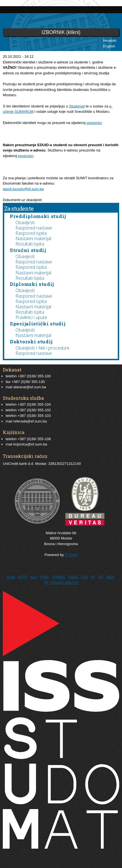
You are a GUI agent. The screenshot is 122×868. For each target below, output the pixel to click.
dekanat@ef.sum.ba (30, 387)
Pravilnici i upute (31, 317)
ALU (33, 577)
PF (47, 583)
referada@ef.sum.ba (30, 421)
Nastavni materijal (33, 238)
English (109, 46)
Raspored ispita (31, 233)
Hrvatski (110, 41)
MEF (110, 577)
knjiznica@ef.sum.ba (30, 444)
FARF (45, 577)
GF (101, 577)
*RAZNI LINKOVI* (64, 583)
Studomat (77, 106)
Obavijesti (25, 222)
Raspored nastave (34, 228)
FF (93, 577)
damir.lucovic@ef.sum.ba (23, 189)
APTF (22, 577)
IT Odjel (71, 555)
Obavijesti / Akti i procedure (42, 348)
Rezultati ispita (30, 244)
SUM (11, 577)
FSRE (73, 577)
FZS (84, 577)
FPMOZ (59, 577)
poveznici (94, 123)
